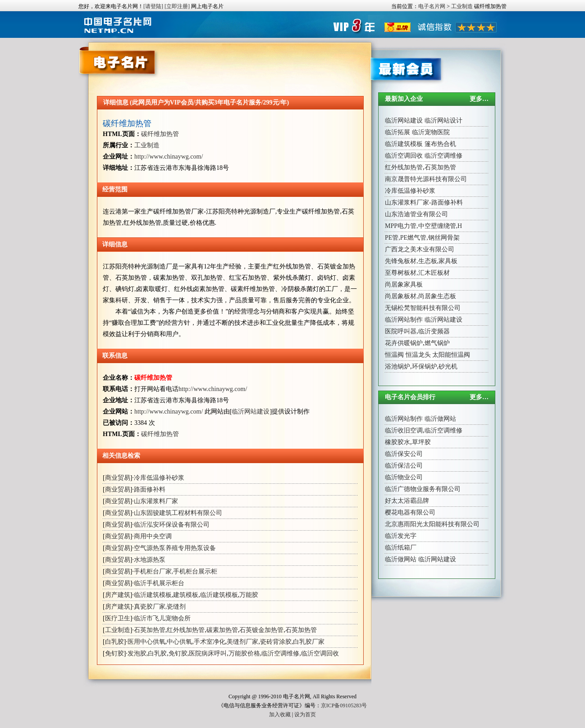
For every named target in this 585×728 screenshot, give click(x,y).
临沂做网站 (440, 419)
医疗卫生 (118, 618)
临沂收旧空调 (404, 430)
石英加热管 (150, 630)
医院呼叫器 (401, 331)
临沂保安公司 (404, 454)
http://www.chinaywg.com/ (169, 157)
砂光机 (448, 366)
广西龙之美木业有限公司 (420, 249)
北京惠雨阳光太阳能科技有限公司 (432, 524)
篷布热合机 (440, 144)
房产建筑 (118, 595)
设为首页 (305, 714)
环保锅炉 (425, 366)
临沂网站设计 (443, 121)
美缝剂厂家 (242, 642)
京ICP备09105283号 (344, 705)
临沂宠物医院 (431, 132)
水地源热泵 (150, 560)
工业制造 (462, 6)
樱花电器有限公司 (410, 512)
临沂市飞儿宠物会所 (162, 618)
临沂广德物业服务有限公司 (423, 489)
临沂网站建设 (251, 412)
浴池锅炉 (398, 366)
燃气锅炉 (437, 343)
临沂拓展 (398, 132)
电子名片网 (432, 6)
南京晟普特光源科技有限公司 (426, 179)
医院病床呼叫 (208, 653)
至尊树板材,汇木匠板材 (417, 273)
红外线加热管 (186, 630)
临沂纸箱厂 (401, 548)
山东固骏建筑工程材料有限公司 (178, 513)
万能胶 (249, 595)
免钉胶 (114, 653)
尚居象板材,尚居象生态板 (420, 296)
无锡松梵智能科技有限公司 (423, 308)
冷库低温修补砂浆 (159, 478)
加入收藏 (280, 714)
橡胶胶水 (398, 442)
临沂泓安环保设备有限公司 (172, 525)
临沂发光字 (401, 536)
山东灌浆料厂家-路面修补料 (424, 202)
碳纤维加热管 (127, 123)
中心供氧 (179, 642)
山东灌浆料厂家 (156, 501)
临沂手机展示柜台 (159, 583)
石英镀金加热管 (261, 630)
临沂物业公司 (404, 477)
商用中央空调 (153, 536)
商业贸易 (118, 478)
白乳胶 (114, 642)
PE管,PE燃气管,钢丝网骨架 (422, 238)
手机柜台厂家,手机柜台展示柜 (176, 571)
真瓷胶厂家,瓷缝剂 (160, 607)
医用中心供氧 (146, 642)
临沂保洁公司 (404, 466)
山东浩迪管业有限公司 (416, 214)
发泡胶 (137, 653)
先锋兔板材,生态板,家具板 (421, 261)
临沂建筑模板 (153, 595)
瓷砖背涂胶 (276, 642)
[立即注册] (177, 6)
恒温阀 (394, 355)
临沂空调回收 (320, 653)
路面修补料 (150, 489)
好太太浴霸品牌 (407, 501)
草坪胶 (421, 442)
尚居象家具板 (404, 284)
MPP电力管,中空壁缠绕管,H (423, 226)
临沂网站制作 (404, 320)
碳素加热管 (222, 630)
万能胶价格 (244, 653)
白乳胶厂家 (309, 642)
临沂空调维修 (280, 653)
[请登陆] (153, 6)
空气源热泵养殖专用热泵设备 (175, 548)
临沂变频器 (434, 331)
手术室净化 (210, 642)
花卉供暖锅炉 (404, 343)
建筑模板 (186, 595)
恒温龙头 (418, 355)
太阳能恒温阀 (451, 355)
